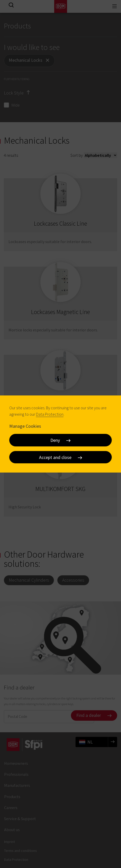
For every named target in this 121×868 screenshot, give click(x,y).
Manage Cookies (25, 426)
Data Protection (50, 414)
